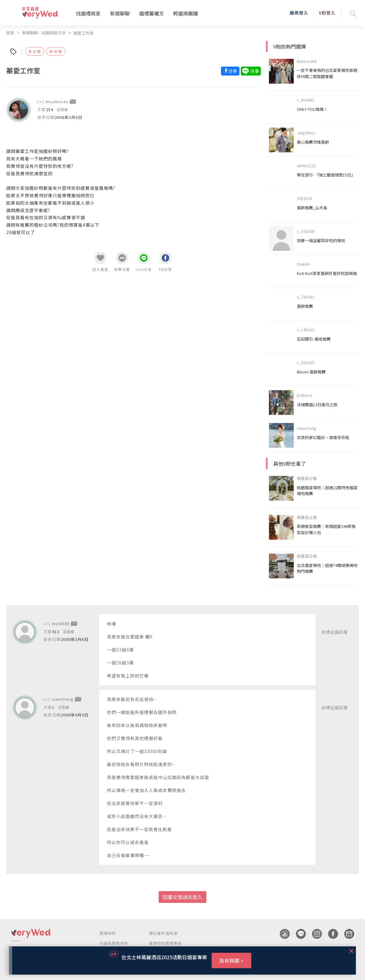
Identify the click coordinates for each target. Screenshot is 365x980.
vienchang (63, 699)
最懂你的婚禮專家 (165, 943)
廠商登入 (299, 13)
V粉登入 (327, 13)
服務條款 (108, 933)
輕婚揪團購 (186, 13)
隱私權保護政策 (163, 933)
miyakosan (57, 101)
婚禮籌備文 (152, 13)
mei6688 (61, 623)
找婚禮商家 (88, 13)
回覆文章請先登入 (182, 897)
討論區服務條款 (114, 943)
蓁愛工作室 (84, 33)
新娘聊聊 (120, 13)
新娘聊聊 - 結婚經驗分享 (44, 33)
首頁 (10, 33)
